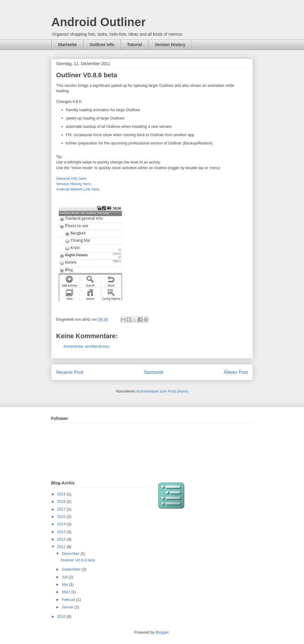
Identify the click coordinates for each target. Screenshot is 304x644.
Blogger (162, 632)
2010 (62, 617)
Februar (69, 600)
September (72, 569)
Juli (65, 577)
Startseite (67, 45)
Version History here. (75, 184)
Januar (68, 607)
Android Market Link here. (78, 189)
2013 (62, 532)
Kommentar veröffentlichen (87, 346)
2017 (62, 509)
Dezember (71, 554)
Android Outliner (99, 22)
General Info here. (72, 178)
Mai (65, 584)
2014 (62, 524)
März (67, 592)
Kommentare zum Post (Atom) (163, 391)
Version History (170, 45)
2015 (62, 517)
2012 (62, 539)
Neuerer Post (70, 372)
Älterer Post (236, 372)
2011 (62, 547)
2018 (62, 501)
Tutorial (134, 45)
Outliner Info (102, 45)
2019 (62, 494)
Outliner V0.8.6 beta (78, 560)
